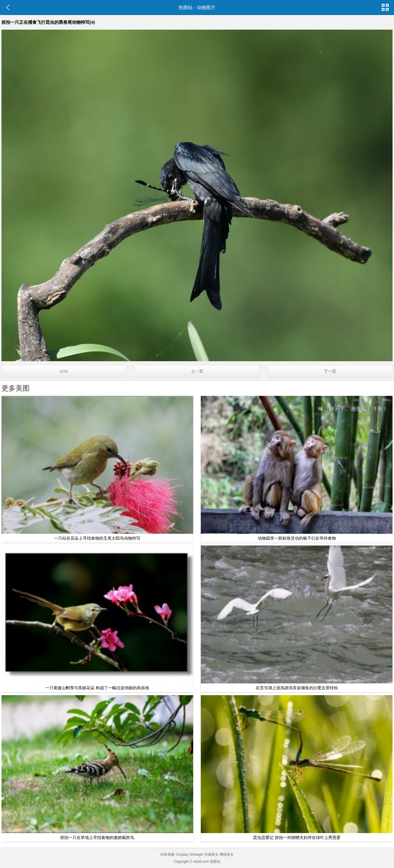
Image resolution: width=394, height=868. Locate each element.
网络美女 (227, 855)
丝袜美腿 (167, 855)
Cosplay (182, 855)
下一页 (330, 371)
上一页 (197, 371)
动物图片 (206, 7)
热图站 (186, 7)
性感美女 (211, 855)
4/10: (64, 371)
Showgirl (196, 855)
